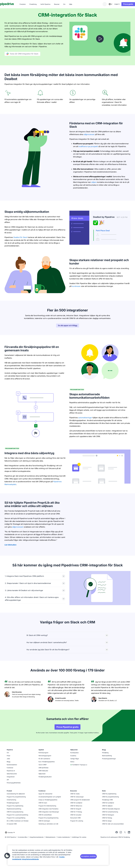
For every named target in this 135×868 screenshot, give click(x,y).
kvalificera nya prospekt (88, 146)
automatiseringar (85, 447)
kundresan (76, 286)
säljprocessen (18, 556)
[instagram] (121, 862)
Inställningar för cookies (79, 866)
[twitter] (125, 862)
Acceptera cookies (89, 856)
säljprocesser (89, 134)
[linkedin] (129, 861)
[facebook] (117, 862)
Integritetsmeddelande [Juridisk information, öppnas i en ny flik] (30, 859)
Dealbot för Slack (20, 237)
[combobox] (106, 4)
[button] (7, 856)
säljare (94, 182)
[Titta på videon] (100, 39)
